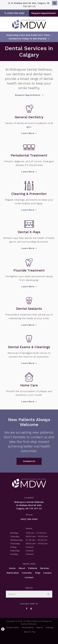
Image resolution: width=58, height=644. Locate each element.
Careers (47, 573)
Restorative (13, 573)
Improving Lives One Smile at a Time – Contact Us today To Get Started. (29, 37)
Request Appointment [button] (43, 13)
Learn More (28, 133)
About (22, 568)
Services (44, 568)
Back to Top (30, 632)
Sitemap (50, 628)
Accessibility (28, 628)
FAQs (38, 573)
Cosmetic (27, 573)
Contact (29, 577)
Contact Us (29, 461)
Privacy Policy (12, 628)
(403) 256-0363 (29, 519)
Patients (33, 568)
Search (40, 628)
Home (12, 568)
